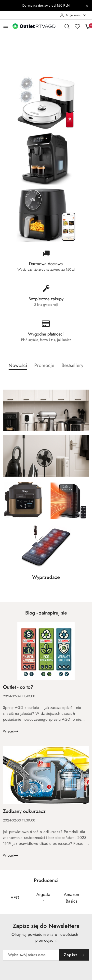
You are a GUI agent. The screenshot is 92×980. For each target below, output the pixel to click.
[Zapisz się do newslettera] (31, 955)
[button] (18, 368)
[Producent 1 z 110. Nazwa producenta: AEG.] (15, 898)
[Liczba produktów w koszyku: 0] (88, 26)
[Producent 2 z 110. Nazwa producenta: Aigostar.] (43, 898)
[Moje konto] (73, 15)
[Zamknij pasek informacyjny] (87, 6)
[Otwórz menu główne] (6, 26)
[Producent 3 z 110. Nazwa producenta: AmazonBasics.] (71, 898)
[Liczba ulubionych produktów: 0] (77, 26)
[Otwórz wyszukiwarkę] (67, 26)
